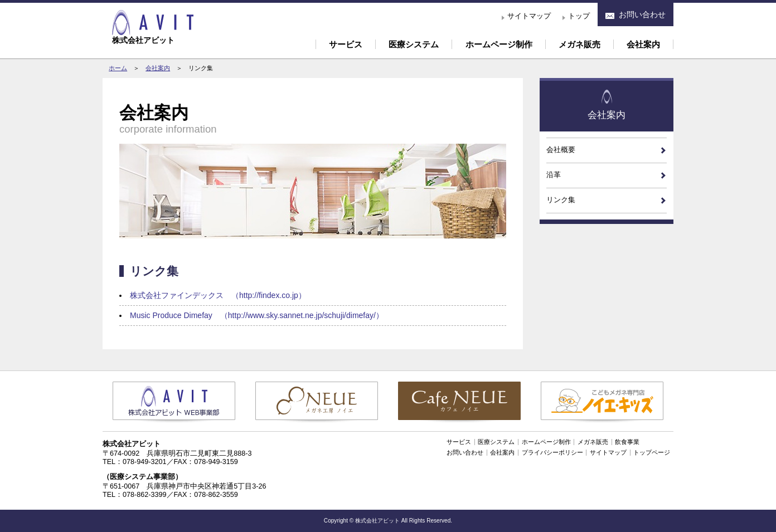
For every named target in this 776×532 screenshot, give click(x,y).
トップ (579, 16)
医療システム (414, 44)
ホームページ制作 (499, 44)
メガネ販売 (579, 44)
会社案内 (643, 44)
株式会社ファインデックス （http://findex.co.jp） (218, 295)
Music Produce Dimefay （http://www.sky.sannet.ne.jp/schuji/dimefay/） (257, 315)
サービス (346, 44)
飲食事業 (627, 442)
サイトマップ (529, 16)
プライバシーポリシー (552, 452)
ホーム (118, 68)
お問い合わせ (465, 452)
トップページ (652, 452)
